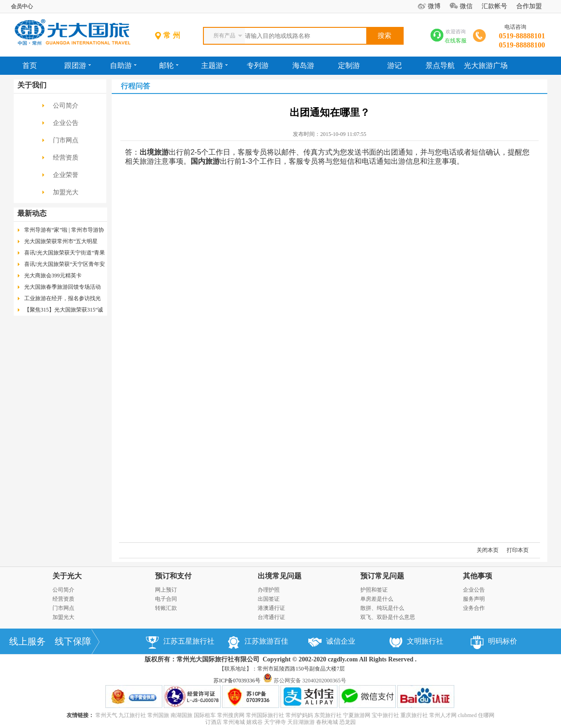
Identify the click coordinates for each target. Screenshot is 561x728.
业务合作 (474, 608)
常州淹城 (234, 722)
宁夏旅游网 (357, 715)
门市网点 (66, 140)
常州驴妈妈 (299, 715)
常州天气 (106, 715)
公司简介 (66, 106)
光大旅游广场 (486, 65)
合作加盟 (529, 6)
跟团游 (78, 65)
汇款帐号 (494, 6)
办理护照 (269, 590)
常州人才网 (443, 715)
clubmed (467, 715)
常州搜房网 (231, 715)
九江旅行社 (132, 715)
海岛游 (303, 65)
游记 (395, 65)
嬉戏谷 (255, 722)
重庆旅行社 (414, 715)
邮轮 (169, 65)
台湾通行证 (271, 617)
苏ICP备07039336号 (237, 681)
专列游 (258, 65)
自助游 (123, 65)
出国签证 (269, 599)
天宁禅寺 (275, 722)
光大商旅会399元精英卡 (53, 276)
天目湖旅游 (301, 722)
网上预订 (166, 590)
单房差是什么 (377, 599)
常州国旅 (158, 715)
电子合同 (166, 599)
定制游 (349, 65)
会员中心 (22, 6)
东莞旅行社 (328, 715)
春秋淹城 (327, 722)
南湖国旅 (182, 715)
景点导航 (440, 65)
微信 (466, 6)
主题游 (214, 65)
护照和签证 (374, 590)
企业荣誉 (66, 175)
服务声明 (474, 599)
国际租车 (205, 715)
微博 (434, 6)
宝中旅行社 (385, 715)
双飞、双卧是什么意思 (388, 617)
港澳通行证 (271, 608)
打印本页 (518, 550)
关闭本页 (488, 550)
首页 (30, 65)
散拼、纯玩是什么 (382, 608)
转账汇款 (166, 608)
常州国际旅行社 (265, 715)
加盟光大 (66, 192)
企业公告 (66, 123)
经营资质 (66, 158)
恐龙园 (348, 722)
